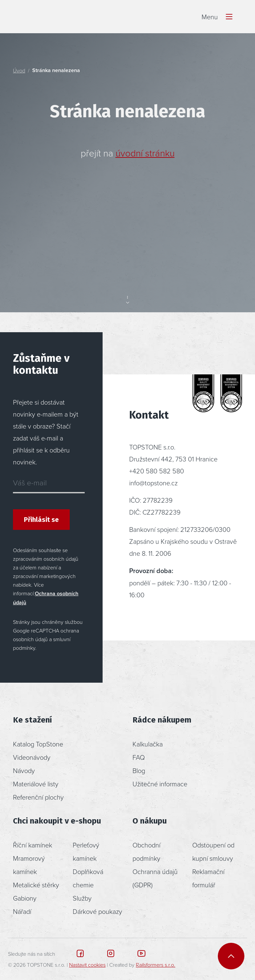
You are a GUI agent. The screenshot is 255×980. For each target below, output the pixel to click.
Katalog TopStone (38, 744)
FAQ (139, 757)
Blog (139, 770)
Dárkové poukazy (97, 911)
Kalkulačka (148, 744)
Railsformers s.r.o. (156, 965)
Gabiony (25, 898)
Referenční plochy (38, 797)
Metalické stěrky (36, 885)
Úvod (19, 70)
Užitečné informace (160, 784)
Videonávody (32, 757)
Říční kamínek (33, 845)
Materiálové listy (36, 784)
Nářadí (22, 911)
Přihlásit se (41, 520)
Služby (82, 898)
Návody (24, 770)
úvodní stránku (145, 153)
